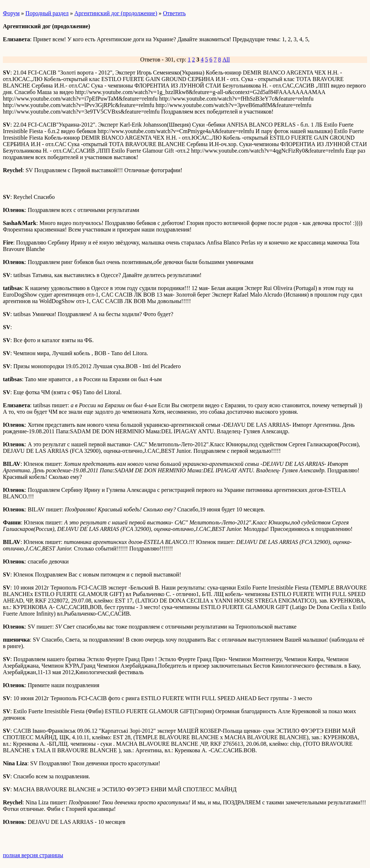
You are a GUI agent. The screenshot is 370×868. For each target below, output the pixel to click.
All (226, 59)
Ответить (174, 13)
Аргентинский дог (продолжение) (116, 13)
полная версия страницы (33, 855)
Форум (11, 13)
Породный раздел (47, 13)
